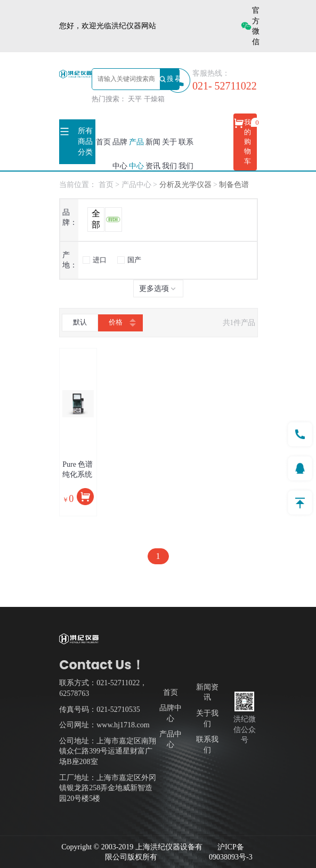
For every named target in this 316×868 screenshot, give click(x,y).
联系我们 (186, 154)
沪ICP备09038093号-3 (231, 852)
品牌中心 (120, 154)
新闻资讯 (153, 154)
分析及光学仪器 (187, 185)
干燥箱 (154, 99)
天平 (135, 99)
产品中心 (136, 154)
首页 (103, 142)
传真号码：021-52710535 (100, 709)
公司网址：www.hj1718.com (104, 725)
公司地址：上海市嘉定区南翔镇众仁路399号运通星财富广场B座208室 (108, 751)
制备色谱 (234, 185)
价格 (120, 323)
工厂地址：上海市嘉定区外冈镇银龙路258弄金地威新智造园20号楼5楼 (108, 788)
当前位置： (78, 185)
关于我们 (169, 154)
